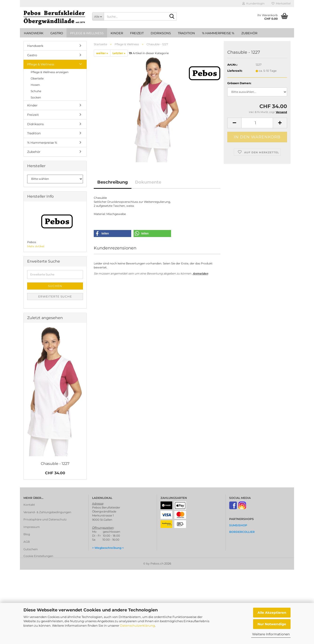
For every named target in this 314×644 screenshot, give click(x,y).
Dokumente (148, 182)
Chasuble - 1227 (55, 464)
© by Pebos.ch (153, 563)
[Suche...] (98, 16)
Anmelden (200, 273)
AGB (27, 542)
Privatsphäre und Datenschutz (45, 519)
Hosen (35, 85)
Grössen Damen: (239, 83)
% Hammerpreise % (218, 33)
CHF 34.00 (55, 473)
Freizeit (137, 33)
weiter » (102, 53)
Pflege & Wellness (87, 33)
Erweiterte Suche (55, 296)
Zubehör (249, 33)
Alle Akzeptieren (272, 613)
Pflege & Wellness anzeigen (50, 72)
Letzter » (119, 53)
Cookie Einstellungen (38, 556)
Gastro (57, 33)
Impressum (32, 527)
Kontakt (29, 505)
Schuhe (36, 91)
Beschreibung (113, 182)
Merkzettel (281, 3)
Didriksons (161, 33)
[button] (234, 123)
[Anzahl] (257, 123)
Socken (36, 97)
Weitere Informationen (271, 634)
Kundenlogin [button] (253, 3)
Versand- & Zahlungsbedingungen (47, 512)
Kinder (117, 33)
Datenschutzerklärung (137, 625)
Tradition (186, 33)
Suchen (55, 286)
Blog (27, 534)
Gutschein (31, 549)
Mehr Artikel (36, 246)
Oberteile (37, 78)
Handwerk (34, 33)
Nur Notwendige (272, 624)
